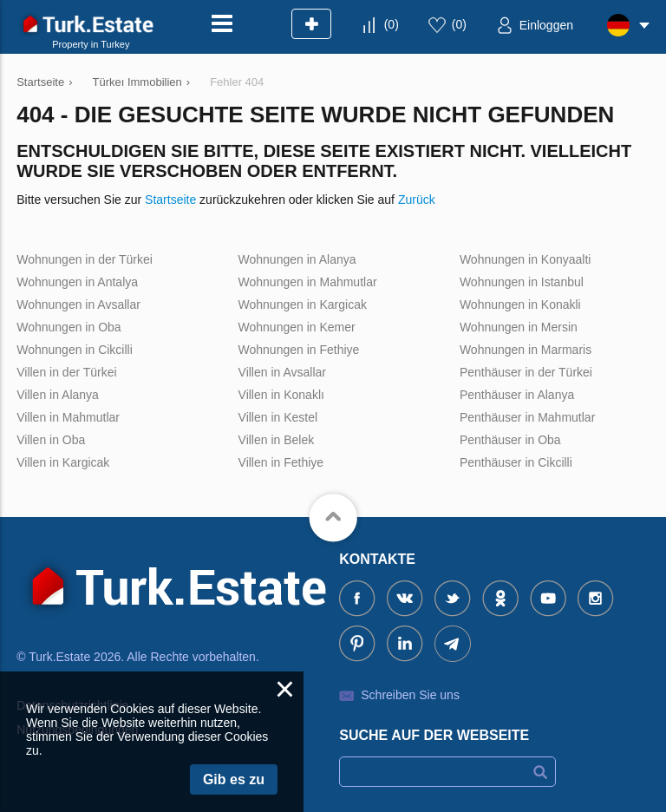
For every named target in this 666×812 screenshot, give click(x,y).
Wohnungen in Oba (69, 327)
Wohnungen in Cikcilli (75, 350)
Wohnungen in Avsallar (78, 304)
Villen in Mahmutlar (68, 417)
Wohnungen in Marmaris (526, 350)
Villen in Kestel (278, 417)
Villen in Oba (51, 440)
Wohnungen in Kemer (297, 327)
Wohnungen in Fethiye (299, 350)
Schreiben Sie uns (410, 695)
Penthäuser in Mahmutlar (527, 417)
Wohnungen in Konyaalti (526, 259)
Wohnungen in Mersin (519, 327)
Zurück (417, 200)
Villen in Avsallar (282, 372)
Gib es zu (234, 779)
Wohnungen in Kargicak (303, 304)
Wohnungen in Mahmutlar (308, 282)
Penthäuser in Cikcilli (516, 462)
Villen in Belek (277, 440)
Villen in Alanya (58, 395)
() (392, 24)
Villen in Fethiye (281, 462)
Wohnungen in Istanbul (522, 282)
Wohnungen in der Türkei (85, 259)
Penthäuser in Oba (510, 440)
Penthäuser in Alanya (517, 395)
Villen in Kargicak (63, 462)
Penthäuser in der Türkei (526, 372)
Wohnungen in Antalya (77, 282)
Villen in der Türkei (66, 372)
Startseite (170, 200)
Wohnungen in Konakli (520, 304)
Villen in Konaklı (281, 395)
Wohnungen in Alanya (297, 259)
